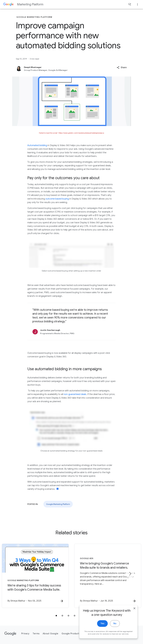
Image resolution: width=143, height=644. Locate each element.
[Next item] (130, 574)
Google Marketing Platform (58, 504)
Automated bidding (37, 145)
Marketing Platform (30, 4)
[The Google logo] (10, 634)
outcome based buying (57, 199)
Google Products (71, 634)
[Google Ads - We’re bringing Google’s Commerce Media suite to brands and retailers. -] (108, 576)
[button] (122, 68)
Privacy (25, 634)
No (115, 625)
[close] (134, 610)
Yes (102, 625)
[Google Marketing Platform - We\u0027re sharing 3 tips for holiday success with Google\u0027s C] (35, 576)
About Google (50, 634)
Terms (36, 634)
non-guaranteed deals (75, 394)
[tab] (56, 616)
